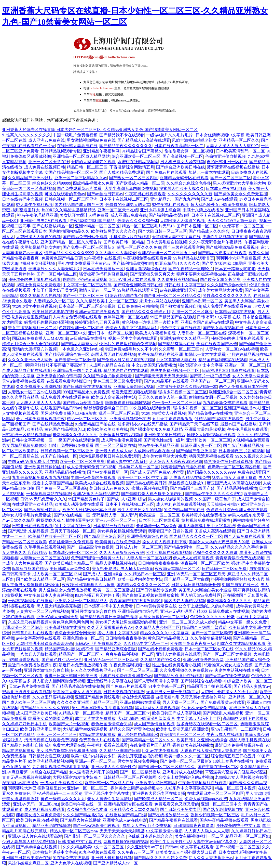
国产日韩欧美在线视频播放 (87, 387)
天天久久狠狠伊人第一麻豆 (232, 221)
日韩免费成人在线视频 (229, 611)
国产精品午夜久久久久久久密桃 (213, 494)
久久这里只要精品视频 (53, 697)
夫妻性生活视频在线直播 (225, 237)
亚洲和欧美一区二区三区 (209, 440)
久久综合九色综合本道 (87, 809)
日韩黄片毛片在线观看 (32, 633)
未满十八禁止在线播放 (203, 210)
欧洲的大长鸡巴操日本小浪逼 (89, 510)
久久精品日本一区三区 (145, 574)
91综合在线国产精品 (49, 772)
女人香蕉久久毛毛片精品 (24, 553)
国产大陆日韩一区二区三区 (162, 231)
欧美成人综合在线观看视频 (99, 483)
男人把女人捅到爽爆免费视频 (59, 681)
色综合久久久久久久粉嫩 (215, 553)
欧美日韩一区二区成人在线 (109, 783)
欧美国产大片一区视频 (69, 724)
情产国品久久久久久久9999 (69, 253)
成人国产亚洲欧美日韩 (36, 713)
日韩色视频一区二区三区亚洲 (71, 199)
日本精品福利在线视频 (235, 312)
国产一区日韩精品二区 (57, 274)
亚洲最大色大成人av (113, 451)
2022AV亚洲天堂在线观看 (133, 280)
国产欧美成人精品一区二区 (140, 183)
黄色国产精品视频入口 (65, 429)
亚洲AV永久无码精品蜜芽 (96, 494)
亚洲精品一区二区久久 (239, 140)
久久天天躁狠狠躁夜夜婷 (122, 553)
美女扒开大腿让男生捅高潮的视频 (126, 622)
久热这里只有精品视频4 (121, 435)
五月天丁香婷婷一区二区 (73, 531)
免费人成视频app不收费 (206, 799)
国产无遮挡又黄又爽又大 (152, 274)
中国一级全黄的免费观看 (93, 478)
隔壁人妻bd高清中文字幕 (156, 681)
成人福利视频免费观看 (45, 809)
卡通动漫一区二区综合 (156, 526)
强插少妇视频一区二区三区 (183, 392)
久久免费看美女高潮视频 (38, 387)
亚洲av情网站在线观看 (140, 702)
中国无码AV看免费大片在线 (33, 462)
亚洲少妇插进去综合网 (160, 210)
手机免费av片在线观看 (130, 237)
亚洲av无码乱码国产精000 (183, 611)
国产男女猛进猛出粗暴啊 (224, 263)
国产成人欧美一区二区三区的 (29, 702)
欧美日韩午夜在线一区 (81, 804)
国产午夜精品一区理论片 (191, 269)
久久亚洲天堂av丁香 (145, 847)
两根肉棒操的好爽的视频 (126, 842)
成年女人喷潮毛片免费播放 (27, 515)
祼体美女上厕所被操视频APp (136, 788)
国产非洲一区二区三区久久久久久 (95, 836)
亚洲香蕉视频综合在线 (146, 269)
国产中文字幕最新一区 (107, 472)
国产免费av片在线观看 (166, 172)
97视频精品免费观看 (251, 440)
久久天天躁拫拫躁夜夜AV (110, 627)
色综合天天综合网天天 (75, 633)
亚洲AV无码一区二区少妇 (36, 804)
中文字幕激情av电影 (164, 831)
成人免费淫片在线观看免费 (227, 306)
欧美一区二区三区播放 (114, 590)
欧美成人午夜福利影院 (155, 333)
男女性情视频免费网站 (138, 761)
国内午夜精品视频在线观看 (224, 820)
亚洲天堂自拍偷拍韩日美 (59, 376)
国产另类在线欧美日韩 (146, 483)
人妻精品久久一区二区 (54, 301)
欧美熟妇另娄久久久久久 (114, 231)
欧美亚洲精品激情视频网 (51, 761)
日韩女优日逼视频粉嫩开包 (196, 585)
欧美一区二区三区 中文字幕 (143, 478)
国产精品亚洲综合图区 (104, 536)
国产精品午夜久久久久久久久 (126, 146)
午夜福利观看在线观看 (107, 745)
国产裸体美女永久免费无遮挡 (241, 194)
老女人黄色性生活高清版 (109, 799)
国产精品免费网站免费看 (85, 237)
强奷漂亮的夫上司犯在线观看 (34, 280)
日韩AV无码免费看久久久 (43, 499)
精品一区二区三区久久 (87, 419)
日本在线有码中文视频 (22, 199)
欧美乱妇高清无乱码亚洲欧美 (183, 729)
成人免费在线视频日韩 (45, 167)
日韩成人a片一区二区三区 (139, 547)
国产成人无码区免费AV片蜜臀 (157, 472)
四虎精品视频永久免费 (93, 183)
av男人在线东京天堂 (246, 515)
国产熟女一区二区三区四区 (133, 178)
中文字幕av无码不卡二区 (199, 718)
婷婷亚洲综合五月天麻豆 (97, 322)
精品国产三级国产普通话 (204, 627)
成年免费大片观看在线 (65, 745)
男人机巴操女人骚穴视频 (183, 162)
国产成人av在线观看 (219, 199)
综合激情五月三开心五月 (233, 756)
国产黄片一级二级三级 (210, 376)
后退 (93, 94)
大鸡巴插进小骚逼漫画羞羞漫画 (45, 644)
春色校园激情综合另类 (112, 724)
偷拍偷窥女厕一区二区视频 (189, 151)
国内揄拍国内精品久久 (69, 231)
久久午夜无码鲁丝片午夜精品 (216, 242)
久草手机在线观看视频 (45, 547)
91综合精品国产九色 (124, 296)
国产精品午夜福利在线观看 (173, 820)
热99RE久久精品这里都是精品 (68, 210)
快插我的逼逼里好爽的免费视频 (128, 344)
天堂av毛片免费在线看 (29, 686)
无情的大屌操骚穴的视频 (93, 162)
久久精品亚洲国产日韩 (120, 751)
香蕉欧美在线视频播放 (193, 745)
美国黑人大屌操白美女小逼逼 (205, 590)
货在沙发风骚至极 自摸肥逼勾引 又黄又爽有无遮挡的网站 (174, 697)
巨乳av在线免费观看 (160, 751)
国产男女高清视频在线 (223, 328)
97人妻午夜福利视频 (34, 205)
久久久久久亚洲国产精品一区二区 (87, 702)
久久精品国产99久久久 (161, 660)
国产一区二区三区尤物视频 (227, 654)
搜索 (99, 100)
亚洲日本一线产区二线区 (111, 333)
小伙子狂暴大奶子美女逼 (55, 290)
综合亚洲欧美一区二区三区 (136, 156)
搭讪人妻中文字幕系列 (127, 462)
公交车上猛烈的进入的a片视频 (206, 606)
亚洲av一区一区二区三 (245, 365)
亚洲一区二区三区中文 (66, 333)
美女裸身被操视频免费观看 (122, 531)
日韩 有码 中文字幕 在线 (219, 317)
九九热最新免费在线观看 (225, 403)
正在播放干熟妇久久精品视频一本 (187, 387)
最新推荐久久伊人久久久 (75, 435)
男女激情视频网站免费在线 (91, 140)
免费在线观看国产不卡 (217, 344)
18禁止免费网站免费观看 (38, 285)
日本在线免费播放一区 (103, 269)
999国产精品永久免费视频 (86, 392)
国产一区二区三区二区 (231, 178)
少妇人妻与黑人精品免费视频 (29, 842)
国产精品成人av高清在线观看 (144, 140)
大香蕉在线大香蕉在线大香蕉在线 (211, 751)
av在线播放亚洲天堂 (178, 290)
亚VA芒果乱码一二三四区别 (236, 729)
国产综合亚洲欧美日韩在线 (181, 167)
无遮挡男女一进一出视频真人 (173, 692)
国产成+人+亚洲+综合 (126, 499)
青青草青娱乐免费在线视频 (240, 558)
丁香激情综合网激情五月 (132, 167)
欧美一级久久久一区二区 (187, 756)
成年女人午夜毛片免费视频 (147, 826)
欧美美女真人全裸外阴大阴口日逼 (186, 852)
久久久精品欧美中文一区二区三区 (107, 301)
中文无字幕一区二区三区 (241, 226)
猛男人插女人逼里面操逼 (234, 478)
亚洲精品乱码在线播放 (65, 472)
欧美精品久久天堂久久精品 (134, 809)
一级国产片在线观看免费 (77, 440)
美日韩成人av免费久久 (109, 488)
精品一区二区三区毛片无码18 (148, 226)
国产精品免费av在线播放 (210, 413)
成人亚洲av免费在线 (46, 140)
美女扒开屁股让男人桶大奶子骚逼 (122, 569)
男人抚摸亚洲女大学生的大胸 (239, 183)
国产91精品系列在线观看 (166, 381)
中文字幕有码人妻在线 (176, 360)
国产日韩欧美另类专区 (181, 809)
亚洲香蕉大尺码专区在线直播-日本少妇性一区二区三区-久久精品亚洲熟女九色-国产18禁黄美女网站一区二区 (100, 130)
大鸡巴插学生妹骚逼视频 (34, 306)
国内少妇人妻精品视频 (185, 601)
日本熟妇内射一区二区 (139, 467)
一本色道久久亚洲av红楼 (81, 349)
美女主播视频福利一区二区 (32, 328)
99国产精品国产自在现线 (173, 317)
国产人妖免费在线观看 (244, 536)
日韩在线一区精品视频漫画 (26, 435)
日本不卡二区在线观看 (159, 520)
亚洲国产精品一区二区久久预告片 (71, 242)
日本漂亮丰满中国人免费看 (109, 606)
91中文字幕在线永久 (73, 526)
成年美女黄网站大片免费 (221, 290)
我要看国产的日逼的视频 (183, 467)
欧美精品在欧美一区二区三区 (55, 536)
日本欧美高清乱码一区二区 (240, 151)
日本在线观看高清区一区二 (179, 146)
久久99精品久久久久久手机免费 (239, 547)
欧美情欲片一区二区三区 (182, 735)
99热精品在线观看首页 (194, 258)
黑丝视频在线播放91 (187, 483)
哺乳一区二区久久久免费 (139, 247)
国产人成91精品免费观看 (122, 172)
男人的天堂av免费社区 (201, 595)
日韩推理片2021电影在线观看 (228, 371)
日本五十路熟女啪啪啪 (235, 269)
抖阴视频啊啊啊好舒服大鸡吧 (237, 579)
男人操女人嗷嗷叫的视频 (170, 499)
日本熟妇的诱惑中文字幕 (54, 852)
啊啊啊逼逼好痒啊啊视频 (128, 403)
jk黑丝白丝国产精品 (30, 569)
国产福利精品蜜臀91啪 (169, 215)
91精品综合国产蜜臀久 (142, 151)
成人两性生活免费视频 (121, 440)
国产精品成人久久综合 (209, 231)
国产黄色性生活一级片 (164, 440)
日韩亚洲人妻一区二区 (201, 445)
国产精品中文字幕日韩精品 (91, 579)
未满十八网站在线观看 (160, 301)
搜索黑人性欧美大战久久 (182, 189)
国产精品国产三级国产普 (192, 488)
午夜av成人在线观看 (225, 735)
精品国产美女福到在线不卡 (69, 649)
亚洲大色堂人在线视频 (71, 863)
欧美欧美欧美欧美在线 (107, 429)
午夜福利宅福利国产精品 (93, 221)
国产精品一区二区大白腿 (187, 579)
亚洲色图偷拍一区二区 (83, 638)
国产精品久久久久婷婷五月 (146, 312)
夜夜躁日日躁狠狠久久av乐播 (88, 585)
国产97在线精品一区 (72, 515)
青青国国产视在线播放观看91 (136, 601)
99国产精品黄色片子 (86, 499)
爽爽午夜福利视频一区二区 (175, 371)
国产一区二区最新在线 (116, 445)
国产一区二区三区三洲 (83, 296)
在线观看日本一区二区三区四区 (215, 793)
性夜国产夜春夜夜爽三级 (193, 644)
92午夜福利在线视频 (170, 205)
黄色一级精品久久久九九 (63, 799)
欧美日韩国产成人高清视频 (176, 713)
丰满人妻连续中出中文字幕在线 (207, 526)
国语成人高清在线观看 (215, 531)
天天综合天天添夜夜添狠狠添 (176, 462)
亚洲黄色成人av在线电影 (125, 820)
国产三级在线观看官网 (184, 247)
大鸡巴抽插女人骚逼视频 (163, 413)
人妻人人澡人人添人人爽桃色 (232, 146)
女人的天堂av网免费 (250, 376)
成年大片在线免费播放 (95, 718)
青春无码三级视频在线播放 (26, 777)
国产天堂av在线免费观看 (227, 676)
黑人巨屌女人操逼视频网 (157, 708)
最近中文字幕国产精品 (53, 483)
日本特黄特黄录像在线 (156, 606)
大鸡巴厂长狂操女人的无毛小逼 (229, 692)
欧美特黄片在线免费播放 (204, 515)
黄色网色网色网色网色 (73, 622)
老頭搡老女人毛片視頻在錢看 (241, 777)
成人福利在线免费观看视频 (181, 504)
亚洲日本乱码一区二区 (202, 301)
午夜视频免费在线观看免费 (147, 258)
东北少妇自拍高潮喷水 (138, 735)
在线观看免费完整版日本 (69, 381)
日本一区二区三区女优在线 (209, 649)
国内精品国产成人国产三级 (79, 205)
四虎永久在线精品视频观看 (241, 644)
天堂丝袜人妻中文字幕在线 (176, 237)
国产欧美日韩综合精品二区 (69, 563)
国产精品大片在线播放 (80, 820)
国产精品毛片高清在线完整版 (78, 686)
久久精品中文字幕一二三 (146, 644)
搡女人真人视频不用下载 (165, 542)
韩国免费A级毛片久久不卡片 (131, 349)
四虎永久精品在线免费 (190, 478)
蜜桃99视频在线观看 (150, 488)
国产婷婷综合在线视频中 (203, 681)
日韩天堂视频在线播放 (124, 692)
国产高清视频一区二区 (183, 156)
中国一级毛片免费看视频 (75, 135)
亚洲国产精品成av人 (242, 408)
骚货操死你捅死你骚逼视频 (103, 274)
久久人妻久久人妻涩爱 (116, 253)
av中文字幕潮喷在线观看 (38, 638)
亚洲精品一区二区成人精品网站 (81, 156)
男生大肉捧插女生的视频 (140, 510)
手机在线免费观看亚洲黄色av (84, 263)
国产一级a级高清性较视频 (90, 547)
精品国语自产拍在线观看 (126, 371)
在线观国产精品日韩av (61, 408)
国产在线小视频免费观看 (160, 649)
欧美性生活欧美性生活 (171, 842)
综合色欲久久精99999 (52, 183)
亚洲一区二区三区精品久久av (81, 178)
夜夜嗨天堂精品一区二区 (177, 569)
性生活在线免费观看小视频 (177, 665)
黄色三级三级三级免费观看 (118, 381)
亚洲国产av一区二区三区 (213, 381)
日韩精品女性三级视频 (49, 756)
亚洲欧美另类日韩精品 (165, 435)
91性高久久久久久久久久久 (26, 135)
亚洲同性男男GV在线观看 (44, 221)
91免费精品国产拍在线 (95, 424)
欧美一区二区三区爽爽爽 (82, 462)
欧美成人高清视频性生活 (114, 397)
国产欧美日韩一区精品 (124, 242)
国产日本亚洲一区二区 (197, 226)
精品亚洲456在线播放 (52, 826)
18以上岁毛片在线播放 (233, 761)
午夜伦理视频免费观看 (248, 429)
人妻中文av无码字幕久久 (215, 842)
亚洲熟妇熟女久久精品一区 (184, 338)
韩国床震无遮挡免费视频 (114, 354)
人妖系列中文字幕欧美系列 (189, 788)
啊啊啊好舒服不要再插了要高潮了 (56, 365)
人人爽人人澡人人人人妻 (38, 403)
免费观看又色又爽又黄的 (177, 804)
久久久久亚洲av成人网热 (30, 360)
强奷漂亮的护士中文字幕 (200, 365)
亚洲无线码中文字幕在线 (109, 681)
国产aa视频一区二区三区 (238, 847)
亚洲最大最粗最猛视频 (134, 387)
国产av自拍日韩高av (105, 194)
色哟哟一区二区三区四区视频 (235, 467)
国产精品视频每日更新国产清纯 (109, 617)
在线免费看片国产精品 (150, 745)
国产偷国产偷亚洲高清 (196, 451)
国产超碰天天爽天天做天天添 (161, 376)
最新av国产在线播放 (238, 424)
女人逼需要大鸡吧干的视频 (93, 772)
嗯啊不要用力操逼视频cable (201, 274)
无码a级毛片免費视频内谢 (98, 644)
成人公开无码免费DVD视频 (92, 467)
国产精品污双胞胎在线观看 (222, 253)
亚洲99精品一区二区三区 (97, 226)
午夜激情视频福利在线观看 (202, 783)
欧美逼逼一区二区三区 (159, 515)
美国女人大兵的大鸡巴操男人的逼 (219, 542)
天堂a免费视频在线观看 (23, 381)
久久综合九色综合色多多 (189, 183)
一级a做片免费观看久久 (61, 783)
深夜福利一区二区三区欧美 (205, 563)
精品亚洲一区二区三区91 (248, 836)
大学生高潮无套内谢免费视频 (131, 189)
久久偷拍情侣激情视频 (211, 638)
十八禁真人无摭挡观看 (36, 654)
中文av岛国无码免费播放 (154, 365)
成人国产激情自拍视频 (154, 724)
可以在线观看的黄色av (65, 194)
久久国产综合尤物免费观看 (108, 376)
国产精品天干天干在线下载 (194, 424)
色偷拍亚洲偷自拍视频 (225, 156)
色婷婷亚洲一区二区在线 (126, 317)
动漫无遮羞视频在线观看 (134, 392)
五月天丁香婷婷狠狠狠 (172, 419)
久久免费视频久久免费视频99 (186, 670)
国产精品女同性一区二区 (186, 547)
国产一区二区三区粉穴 (212, 633)
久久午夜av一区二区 (136, 852)
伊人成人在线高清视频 (193, 558)
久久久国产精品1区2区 (83, 815)
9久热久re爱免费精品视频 (204, 708)
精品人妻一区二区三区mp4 (74, 831)
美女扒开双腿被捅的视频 (140, 756)
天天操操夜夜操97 (223, 504)
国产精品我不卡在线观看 (122, 135)
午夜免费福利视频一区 (130, 665)
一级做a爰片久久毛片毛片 (170, 135)
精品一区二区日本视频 (235, 788)
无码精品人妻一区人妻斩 (115, 515)
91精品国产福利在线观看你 (219, 419)
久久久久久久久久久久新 (190, 194)
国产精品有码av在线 (176, 344)
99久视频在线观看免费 (150, 408)
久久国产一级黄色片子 (215, 499)
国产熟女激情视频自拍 (181, 306)
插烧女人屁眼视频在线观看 (211, 435)
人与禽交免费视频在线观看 (77, 317)
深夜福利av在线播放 (20, 783)
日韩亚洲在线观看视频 (32, 526)
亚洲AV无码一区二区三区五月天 (167, 253)
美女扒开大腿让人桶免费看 (84, 215)
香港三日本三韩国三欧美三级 (71, 676)
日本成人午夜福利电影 (226, 189)
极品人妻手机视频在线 (116, 563)
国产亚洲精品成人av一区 (115, 863)
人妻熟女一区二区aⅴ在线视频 (232, 349)
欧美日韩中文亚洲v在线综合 (202, 740)
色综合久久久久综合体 (138, 221)
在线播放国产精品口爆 (126, 815)
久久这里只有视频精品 (178, 280)
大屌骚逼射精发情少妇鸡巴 (77, 777)
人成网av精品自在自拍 (109, 365)
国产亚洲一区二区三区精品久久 (172, 296)
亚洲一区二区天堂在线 (49, 162)
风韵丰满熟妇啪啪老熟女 (194, 140)
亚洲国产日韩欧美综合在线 (26, 858)
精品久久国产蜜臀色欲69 (132, 729)
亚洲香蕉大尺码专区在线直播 (159, 793)
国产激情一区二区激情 (75, 360)
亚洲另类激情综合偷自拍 (93, 611)
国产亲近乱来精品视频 (243, 445)
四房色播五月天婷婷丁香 (97, 595)
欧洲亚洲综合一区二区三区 (233, 392)
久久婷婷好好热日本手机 (24, 724)
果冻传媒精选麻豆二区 (28, 863)
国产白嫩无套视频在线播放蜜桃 (150, 595)
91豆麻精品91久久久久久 (177, 263)
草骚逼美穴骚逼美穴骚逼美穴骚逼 (236, 772)
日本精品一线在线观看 (114, 526)
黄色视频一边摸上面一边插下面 (150, 322)
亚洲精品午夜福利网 (101, 151)
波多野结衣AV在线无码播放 (143, 424)
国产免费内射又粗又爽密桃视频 (126, 360)
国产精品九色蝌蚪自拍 (22, 745)
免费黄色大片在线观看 (99, 740)
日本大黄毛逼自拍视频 (167, 242)
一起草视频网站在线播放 (49, 494)
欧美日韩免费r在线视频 (37, 820)
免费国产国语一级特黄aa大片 (98, 558)
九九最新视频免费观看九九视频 (40, 478)
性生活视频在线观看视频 (169, 553)
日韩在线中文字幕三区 (185, 285)
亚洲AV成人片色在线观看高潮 (35, 836)
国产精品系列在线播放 (237, 488)
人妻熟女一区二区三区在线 (202, 333)
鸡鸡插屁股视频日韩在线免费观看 (109, 456)
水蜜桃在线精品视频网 (138, 162)
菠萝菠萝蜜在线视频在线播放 (233, 167)
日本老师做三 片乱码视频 (241, 451)
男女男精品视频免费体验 (24, 445)
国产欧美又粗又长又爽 (220, 280)
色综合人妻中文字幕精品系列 (132, 328)
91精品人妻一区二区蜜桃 (81, 713)
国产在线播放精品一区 (53, 226)
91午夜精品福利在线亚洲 (160, 354)
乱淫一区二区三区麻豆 (193, 312)
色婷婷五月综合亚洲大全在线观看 (237, 510)
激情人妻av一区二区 (97, 290)
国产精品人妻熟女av (79, 344)
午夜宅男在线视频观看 (145, 194)
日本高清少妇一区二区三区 (73, 553)
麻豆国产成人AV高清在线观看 (234, 483)
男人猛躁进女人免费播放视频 (65, 590)
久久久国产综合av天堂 (227, 285)
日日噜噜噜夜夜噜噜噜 (138, 306)
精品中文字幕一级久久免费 (243, 622)
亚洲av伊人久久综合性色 (113, 767)
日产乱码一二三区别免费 (225, 569)
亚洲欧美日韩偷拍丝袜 (45, 467)
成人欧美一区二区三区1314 (57, 574)
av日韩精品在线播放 (88, 338)
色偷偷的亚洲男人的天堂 (128, 205)
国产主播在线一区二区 (218, 767)
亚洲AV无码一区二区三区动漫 (111, 660)
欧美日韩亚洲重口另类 (40, 729)
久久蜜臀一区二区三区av (181, 349)
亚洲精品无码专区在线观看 (184, 178)
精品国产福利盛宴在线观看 (223, 360)
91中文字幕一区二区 (167, 686)
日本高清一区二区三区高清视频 (87, 306)
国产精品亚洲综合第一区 (67, 354)
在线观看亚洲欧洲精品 (32, 504)
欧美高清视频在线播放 (65, 627)
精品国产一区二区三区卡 (81, 654)
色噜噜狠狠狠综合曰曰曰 (105, 408)
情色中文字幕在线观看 (181, 328)
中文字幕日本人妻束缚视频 (49, 595)
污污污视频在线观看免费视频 (51, 740)
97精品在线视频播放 (97, 735)
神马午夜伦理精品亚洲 (37, 215)
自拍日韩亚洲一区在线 (227, 162)
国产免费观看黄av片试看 (80, 189)
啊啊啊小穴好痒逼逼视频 (238, 258)
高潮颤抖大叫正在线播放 (245, 718)
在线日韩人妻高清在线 (77, 146)
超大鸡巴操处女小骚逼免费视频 (219, 205)
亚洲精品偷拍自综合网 (138, 611)
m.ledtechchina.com (102, 88)
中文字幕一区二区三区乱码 (87, 285)
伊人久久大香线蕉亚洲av (93, 670)
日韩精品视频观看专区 (61, 151)
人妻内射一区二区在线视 (149, 558)
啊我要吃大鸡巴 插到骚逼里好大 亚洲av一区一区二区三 (86, 520)
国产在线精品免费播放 (53, 424)
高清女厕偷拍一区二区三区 (164, 617)
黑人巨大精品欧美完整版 (59, 606)
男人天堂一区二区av (180, 702)
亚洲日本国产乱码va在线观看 (207, 322)
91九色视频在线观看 (97, 852)
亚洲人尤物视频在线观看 (179, 654)
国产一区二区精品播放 (140, 772)
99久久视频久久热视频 (40, 296)
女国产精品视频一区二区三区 (71, 172)
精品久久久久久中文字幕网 (165, 633)
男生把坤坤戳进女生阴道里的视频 (102, 708)
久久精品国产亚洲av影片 (30, 178)
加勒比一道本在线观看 (209, 172)
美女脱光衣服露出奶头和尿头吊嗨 (67, 751)
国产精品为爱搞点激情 (83, 403)
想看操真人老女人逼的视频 (228, 665)
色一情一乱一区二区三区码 (176, 403)
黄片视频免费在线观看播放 (206, 520)
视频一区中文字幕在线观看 (133, 338)
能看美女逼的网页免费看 (51, 718)
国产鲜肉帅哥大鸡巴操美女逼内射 (152, 494)
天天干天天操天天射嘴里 (122, 831)
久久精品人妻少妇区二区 (158, 627)
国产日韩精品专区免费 (156, 590)
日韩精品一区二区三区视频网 (130, 777)
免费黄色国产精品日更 (62, 258)
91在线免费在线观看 (71, 858)
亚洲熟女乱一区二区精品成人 (81, 601)
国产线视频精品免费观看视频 (232, 247)
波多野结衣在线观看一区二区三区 (208, 724)
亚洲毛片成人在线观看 (183, 772)
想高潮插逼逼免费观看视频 (26, 692)
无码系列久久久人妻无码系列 (55, 269)
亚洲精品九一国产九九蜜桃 (175, 199)
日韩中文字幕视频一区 (32, 440)
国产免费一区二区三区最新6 (89, 247)
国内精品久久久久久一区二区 (196, 536)
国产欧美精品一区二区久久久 (148, 740)
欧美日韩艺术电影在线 (53, 312)
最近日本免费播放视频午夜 (40, 419)
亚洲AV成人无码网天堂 (57, 617)
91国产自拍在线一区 (59, 456)
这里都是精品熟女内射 (40, 247)
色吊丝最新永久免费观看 (71, 542)
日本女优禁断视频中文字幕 (220, 135)
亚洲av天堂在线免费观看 (97, 312)
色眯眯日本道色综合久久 (150, 836)
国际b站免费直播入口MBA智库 (40, 338)
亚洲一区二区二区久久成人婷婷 (188, 622)
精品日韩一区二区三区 (87, 167)
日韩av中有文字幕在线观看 (189, 847)
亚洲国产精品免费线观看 (97, 697)
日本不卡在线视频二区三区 (124, 199)
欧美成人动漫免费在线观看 (79, 504)
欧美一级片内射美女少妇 (140, 579)
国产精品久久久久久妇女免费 (160, 858)
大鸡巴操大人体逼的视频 (183, 221)
